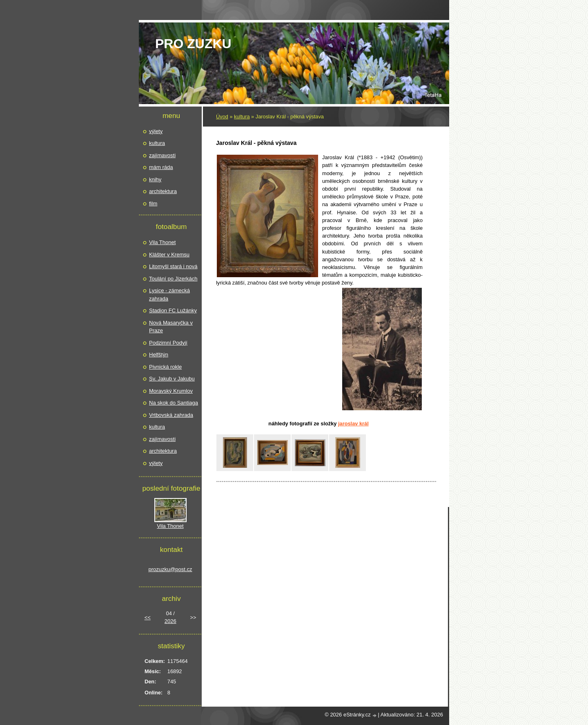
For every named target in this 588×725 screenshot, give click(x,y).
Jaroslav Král (353, 424)
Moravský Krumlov (171, 391)
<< (148, 617)
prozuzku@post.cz (170, 569)
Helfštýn (159, 355)
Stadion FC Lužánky (173, 310)
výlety (156, 131)
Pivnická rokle (165, 367)
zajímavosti (162, 155)
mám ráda (161, 167)
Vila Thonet (162, 242)
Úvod (222, 117)
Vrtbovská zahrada (171, 415)
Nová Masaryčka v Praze (171, 327)
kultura (242, 117)
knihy (155, 179)
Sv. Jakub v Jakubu (172, 379)
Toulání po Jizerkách (173, 279)
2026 (170, 621)
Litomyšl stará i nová (173, 266)
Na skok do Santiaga (174, 403)
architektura (163, 191)
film (153, 203)
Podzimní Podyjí (168, 343)
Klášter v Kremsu (169, 255)
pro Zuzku (193, 44)
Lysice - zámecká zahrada (169, 295)
